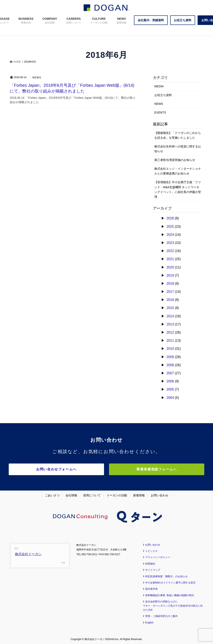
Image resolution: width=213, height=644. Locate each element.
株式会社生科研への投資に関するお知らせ (178, 149)
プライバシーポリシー (158, 557)
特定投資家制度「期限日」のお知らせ (166, 576)
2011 (170, 341)
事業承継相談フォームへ (143, 469)
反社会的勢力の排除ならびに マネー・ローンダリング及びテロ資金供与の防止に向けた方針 (173, 605)
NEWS (37, 78)
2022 (170, 251)
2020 (170, 267)
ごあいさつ (52, 494)
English (149, 622)
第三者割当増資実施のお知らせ (175, 160)
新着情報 (139, 494)
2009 (170, 357)
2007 (170, 373)
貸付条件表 (151, 588)
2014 (170, 316)
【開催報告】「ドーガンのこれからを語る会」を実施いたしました (178, 135)
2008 (170, 365)
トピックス (151, 550)
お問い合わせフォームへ (70, 469)
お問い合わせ (160, 494)
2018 (170, 284)
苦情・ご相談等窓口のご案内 (161, 615)
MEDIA (159, 86)
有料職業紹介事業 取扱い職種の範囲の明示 (170, 595)
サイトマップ (153, 569)
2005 (170, 389)
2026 (170, 218)
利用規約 (150, 563)
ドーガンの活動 (117, 494)
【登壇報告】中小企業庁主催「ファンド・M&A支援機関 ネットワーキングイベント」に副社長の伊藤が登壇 (178, 189)
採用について (92, 494)
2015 (170, 308)
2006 (170, 381)
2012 (170, 332)
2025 (170, 227)
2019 (170, 275)
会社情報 (71, 494)
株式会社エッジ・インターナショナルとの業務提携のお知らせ (178, 171)
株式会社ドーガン (28, 553)
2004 (170, 398)
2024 (170, 235)
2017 (170, 292)
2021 (170, 259)
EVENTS (160, 112)
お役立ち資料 (163, 95)
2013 (170, 324)
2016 (170, 300)
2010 (170, 349)
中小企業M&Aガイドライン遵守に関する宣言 (170, 582)
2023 (170, 243)
